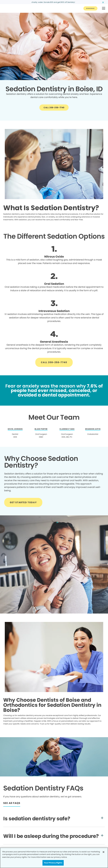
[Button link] (90, 8)
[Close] (103, 852)
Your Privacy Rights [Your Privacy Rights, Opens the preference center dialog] (53, 863)
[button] (104, 8)
